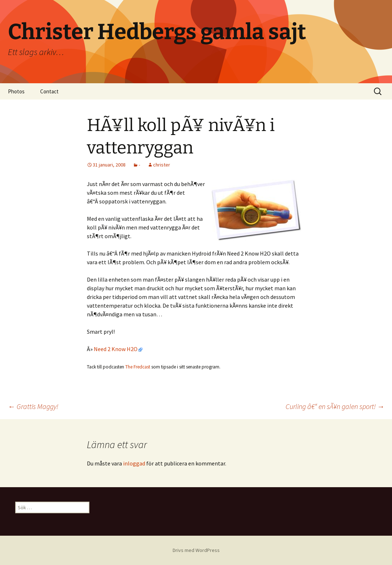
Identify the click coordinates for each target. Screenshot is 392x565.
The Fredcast (138, 367)
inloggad (134, 463)
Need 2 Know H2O (118, 349)
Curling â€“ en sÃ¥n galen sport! (335, 406)
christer (162, 165)
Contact (49, 91)
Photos (16, 91)
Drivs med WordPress (196, 550)
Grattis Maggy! (33, 406)
